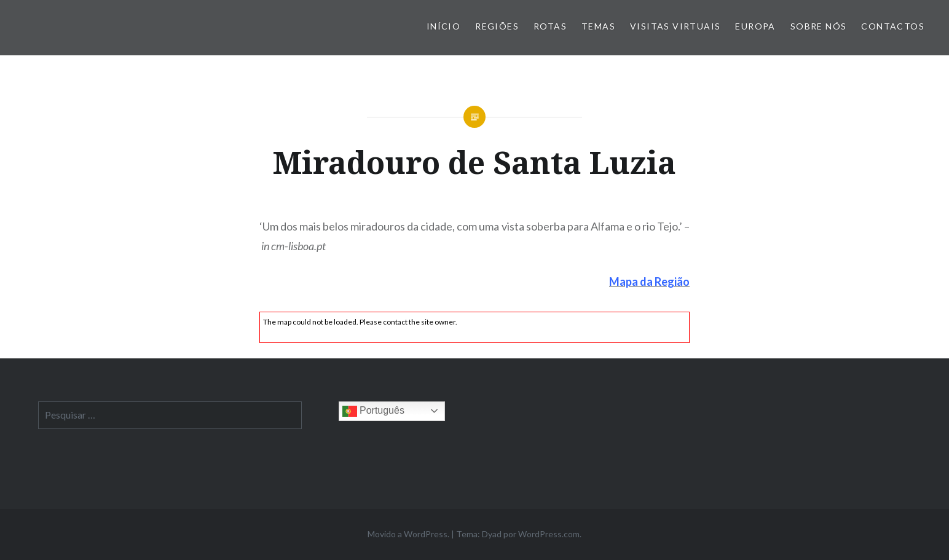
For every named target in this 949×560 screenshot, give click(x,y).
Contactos (893, 26)
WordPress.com (549, 534)
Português (373, 411)
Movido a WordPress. (408, 534)
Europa (755, 26)
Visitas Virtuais (675, 26)
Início (443, 26)
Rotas (550, 26)
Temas (598, 26)
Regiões (497, 26)
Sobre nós (819, 26)
